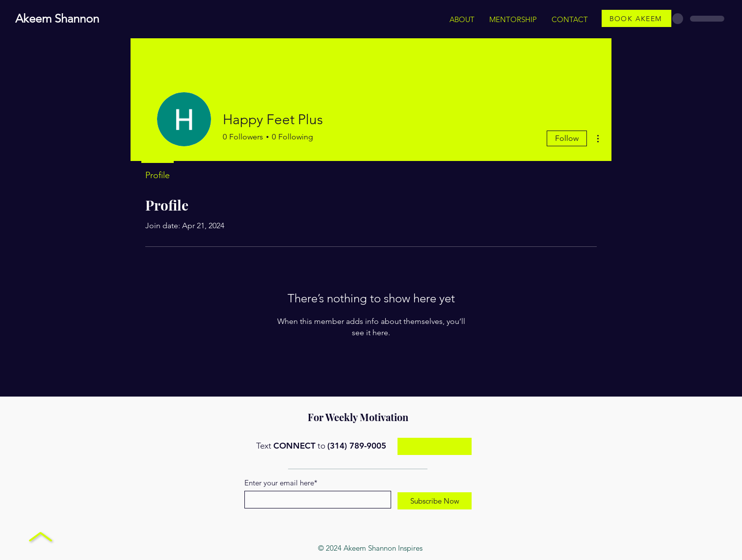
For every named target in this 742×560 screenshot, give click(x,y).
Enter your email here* (281, 483)
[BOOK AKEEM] (636, 18)
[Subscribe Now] (435, 501)
